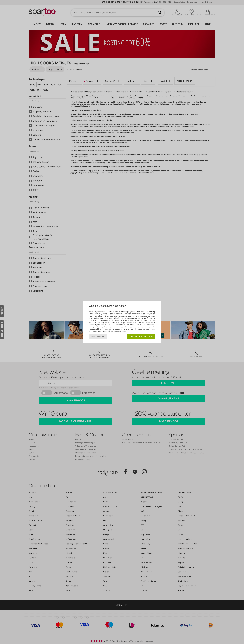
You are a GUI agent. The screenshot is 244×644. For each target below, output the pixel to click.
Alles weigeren (98, 337)
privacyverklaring (114, 331)
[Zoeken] (160, 13)
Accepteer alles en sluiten (141, 337)
